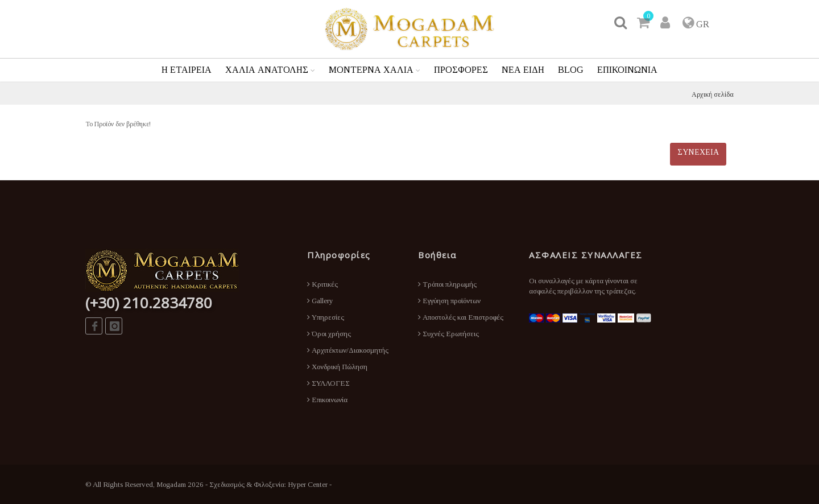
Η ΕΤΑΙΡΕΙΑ (187, 70)
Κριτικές (322, 284)
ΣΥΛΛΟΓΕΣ (328, 383)
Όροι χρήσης (329, 334)
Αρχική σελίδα (713, 94)
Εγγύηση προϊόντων (449, 301)
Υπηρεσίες (326, 317)
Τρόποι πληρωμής (447, 284)
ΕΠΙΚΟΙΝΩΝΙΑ (627, 70)
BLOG (571, 70)
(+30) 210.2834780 (149, 303)
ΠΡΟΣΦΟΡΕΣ (461, 70)
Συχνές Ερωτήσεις (448, 334)
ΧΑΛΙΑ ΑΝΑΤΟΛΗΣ (267, 70)
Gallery (320, 301)
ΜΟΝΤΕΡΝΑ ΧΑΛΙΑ (371, 70)
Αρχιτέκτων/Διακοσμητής (348, 350)
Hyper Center (308, 484)
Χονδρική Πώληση (337, 367)
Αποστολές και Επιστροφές (461, 317)
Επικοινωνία (327, 400)
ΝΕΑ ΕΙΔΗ (523, 70)
